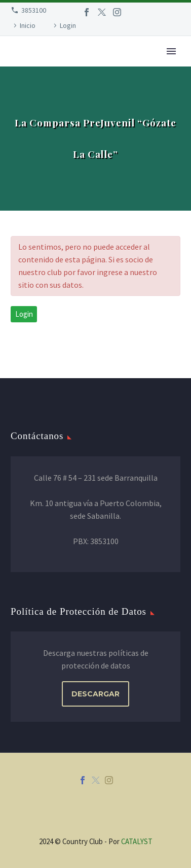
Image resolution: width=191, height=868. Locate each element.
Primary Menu (171, 51)
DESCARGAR (95, 694)
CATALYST (137, 841)
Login (68, 25)
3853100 (34, 10)
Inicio (28, 25)
